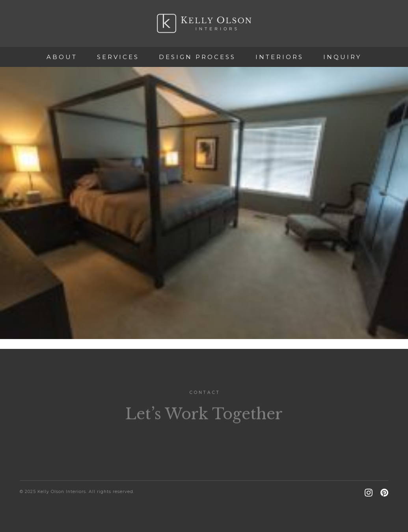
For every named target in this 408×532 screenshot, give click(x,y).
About (62, 57)
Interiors (279, 57)
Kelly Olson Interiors (204, 23)
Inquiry (342, 57)
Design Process (197, 57)
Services (118, 57)
